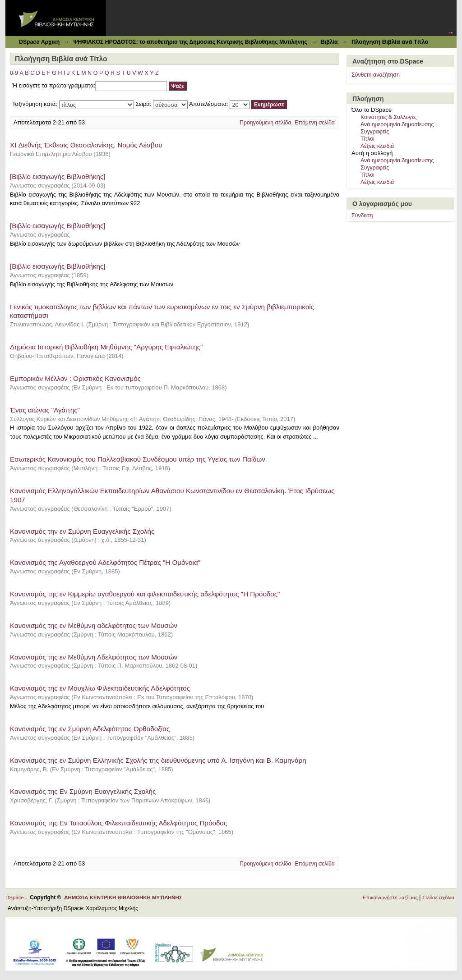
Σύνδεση (362, 215)
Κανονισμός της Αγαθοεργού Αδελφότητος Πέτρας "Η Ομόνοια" (105, 562)
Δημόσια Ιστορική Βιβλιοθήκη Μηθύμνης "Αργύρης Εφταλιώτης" (106, 347)
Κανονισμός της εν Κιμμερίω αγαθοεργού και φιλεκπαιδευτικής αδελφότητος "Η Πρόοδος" (145, 594)
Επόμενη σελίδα (315, 123)
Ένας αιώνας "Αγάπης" (45, 410)
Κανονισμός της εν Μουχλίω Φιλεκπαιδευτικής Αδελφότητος (100, 688)
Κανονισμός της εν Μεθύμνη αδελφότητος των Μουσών (94, 625)
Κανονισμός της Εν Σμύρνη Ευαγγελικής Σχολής (83, 791)
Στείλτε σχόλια (438, 898)
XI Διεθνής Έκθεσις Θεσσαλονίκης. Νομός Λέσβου (86, 145)
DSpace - (18, 898)
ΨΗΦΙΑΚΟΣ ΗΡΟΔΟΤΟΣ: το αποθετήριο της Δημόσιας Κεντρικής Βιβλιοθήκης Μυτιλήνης (190, 42)
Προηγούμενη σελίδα (266, 123)
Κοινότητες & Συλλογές (389, 117)
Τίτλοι (367, 139)
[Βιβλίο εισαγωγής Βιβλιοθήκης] (58, 176)
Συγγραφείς (375, 132)
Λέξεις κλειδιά (377, 146)
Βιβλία (329, 42)
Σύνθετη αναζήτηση (376, 75)
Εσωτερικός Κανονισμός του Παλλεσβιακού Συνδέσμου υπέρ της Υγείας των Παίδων (138, 459)
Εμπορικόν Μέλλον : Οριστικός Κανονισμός (75, 378)
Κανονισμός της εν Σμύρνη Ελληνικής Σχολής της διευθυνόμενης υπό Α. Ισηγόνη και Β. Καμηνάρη (158, 760)
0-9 (14, 73)
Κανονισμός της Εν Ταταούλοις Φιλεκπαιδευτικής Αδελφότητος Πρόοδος (118, 823)
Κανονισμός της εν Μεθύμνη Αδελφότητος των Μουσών (94, 657)
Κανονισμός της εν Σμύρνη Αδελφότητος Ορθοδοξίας (90, 729)
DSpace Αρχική (39, 42)
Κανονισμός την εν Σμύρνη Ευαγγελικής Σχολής (82, 531)
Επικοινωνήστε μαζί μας (390, 898)
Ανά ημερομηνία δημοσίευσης (397, 124)
